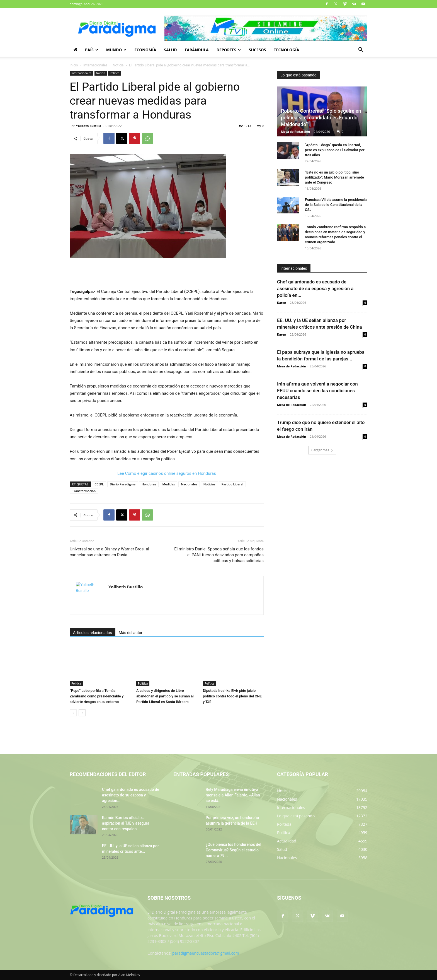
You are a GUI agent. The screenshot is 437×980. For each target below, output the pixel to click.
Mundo (116, 50)
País (92, 50)
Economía (145, 50)
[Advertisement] (167, 274)
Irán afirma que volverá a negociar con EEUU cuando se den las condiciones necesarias (317, 391)
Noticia (118, 65)
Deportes (229, 50)
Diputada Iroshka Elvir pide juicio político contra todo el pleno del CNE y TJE (232, 696)
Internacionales (95, 65)
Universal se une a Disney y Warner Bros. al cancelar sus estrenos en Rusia (109, 552)
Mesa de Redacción (295, 132)
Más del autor (131, 633)
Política (115, 73)
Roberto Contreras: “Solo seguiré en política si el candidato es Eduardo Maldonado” (321, 118)
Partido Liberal (232, 484)
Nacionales (189, 484)
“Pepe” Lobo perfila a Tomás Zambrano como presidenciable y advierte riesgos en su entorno (97, 696)
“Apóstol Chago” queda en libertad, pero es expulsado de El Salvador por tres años (335, 150)
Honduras (149, 484)
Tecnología (286, 50)
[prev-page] (73, 713)
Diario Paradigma (123, 484)
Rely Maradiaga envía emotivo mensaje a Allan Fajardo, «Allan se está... (233, 795)
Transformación (84, 491)
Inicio (74, 65)
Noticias (209, 484)
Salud (170, 50)
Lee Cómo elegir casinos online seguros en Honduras (167, 473)
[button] (361, 50)
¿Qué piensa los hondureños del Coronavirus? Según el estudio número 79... (233, 850)
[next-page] (82, 713)
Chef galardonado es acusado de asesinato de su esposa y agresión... (131, 795)
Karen (282, 303)
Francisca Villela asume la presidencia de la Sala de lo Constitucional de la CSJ (336, 205)
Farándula (197, 50)
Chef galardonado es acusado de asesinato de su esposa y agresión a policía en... (315, 288)
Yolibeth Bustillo (89, 126)
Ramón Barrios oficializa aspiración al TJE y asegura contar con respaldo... (126, 823)
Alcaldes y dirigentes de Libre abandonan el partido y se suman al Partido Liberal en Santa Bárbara (165, 696)
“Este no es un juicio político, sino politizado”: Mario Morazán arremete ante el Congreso (334, 177)
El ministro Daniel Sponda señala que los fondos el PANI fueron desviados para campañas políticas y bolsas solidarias (219, 555)
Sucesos (258, 50)
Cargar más (322, 450)
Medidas (168, 484)
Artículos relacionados (93, 633)
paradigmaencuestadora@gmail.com (206, 953)
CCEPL (99, 484)
